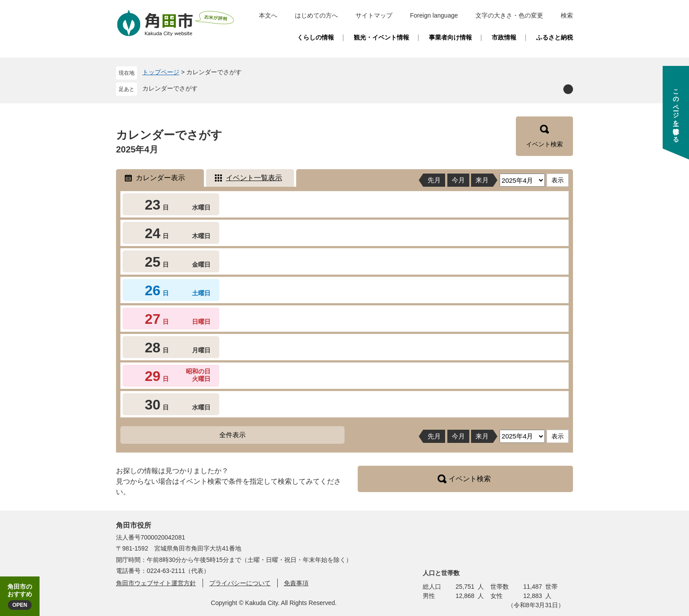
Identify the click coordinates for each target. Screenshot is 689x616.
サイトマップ (374, 15)
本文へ (268, 15)
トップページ (161, 72)
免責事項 (296, 583)
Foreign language (434, 15)
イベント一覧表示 (254, 178)
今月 (458, 180)
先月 (434, 180)
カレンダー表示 (160, 178)
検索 (567, 15)
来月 (482, 180)
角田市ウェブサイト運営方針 (156, 583)
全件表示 (232, 435)
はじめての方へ (316, 15)
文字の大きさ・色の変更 (509, 15)
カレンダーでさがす (170, 88)
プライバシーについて (240, 583)
